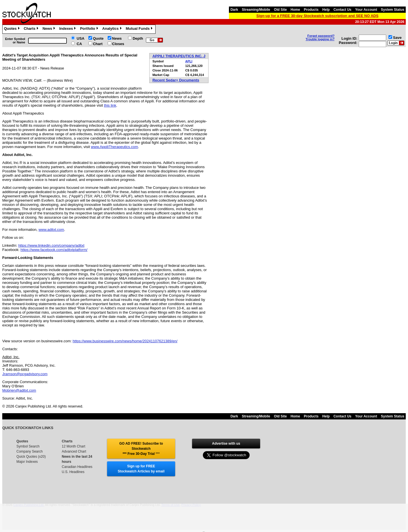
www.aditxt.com (51, 230)
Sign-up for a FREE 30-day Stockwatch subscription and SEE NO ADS (317, 16)
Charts (32, 29)
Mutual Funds (140, 29)
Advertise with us (226, 444)
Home (295, 10)
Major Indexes (27, 462)
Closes (118, 44)
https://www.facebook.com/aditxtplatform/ (54, 250)
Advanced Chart (74, 451)
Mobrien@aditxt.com (19, 390)
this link (110, 105)
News (49, 29)
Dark (234, 10)
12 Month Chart (74, 446)
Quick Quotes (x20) (31, 457)
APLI (189, 61)
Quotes (12, 29)
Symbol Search (28, 446)
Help (326, 10)
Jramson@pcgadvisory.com (25, 374)
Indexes (68, 29)
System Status (393, 10)
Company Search (30, 451)
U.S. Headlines (73, 472)
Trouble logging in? (320, 39)
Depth (138, 38)
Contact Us (342, 10)
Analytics (113, 29)
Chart (98, 44)
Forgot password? (321, 36)
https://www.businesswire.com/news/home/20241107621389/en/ (125, 341)
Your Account (366, 10)
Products (311, 10)
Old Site (280, 10)
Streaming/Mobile (256, 10)
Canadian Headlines (77, 467)
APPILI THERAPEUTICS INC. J (179, 56)
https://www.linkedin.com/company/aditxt (51, 245)
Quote (98, 38)
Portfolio (90, 29)
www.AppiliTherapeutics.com (114, 147)
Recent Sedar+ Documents (176, 80)
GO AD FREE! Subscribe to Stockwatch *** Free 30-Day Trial (141, 449)
